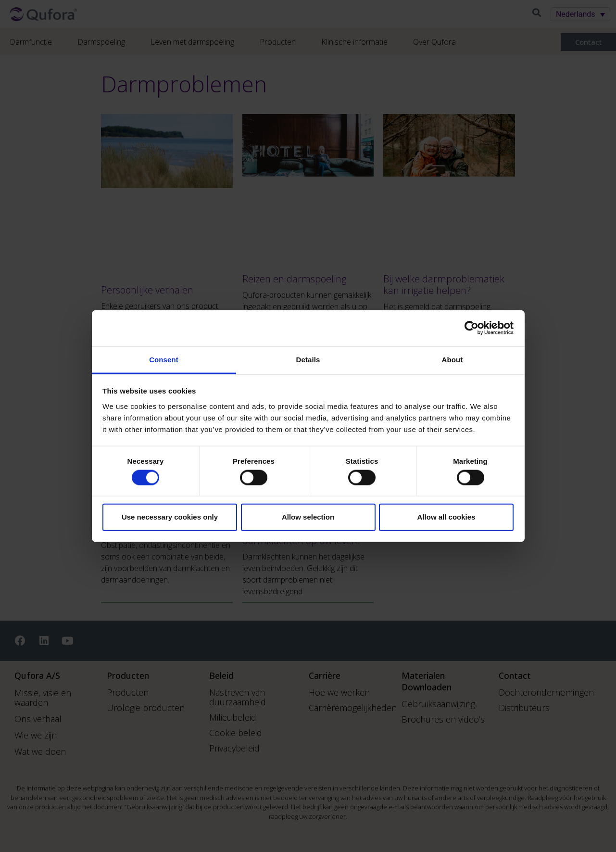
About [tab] (453, 359)
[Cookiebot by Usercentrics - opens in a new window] (471, 328)
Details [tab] (308, 359)
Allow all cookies (446, 517)
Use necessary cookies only (170, 517)
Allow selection (308, 517)
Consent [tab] (164, 359)
